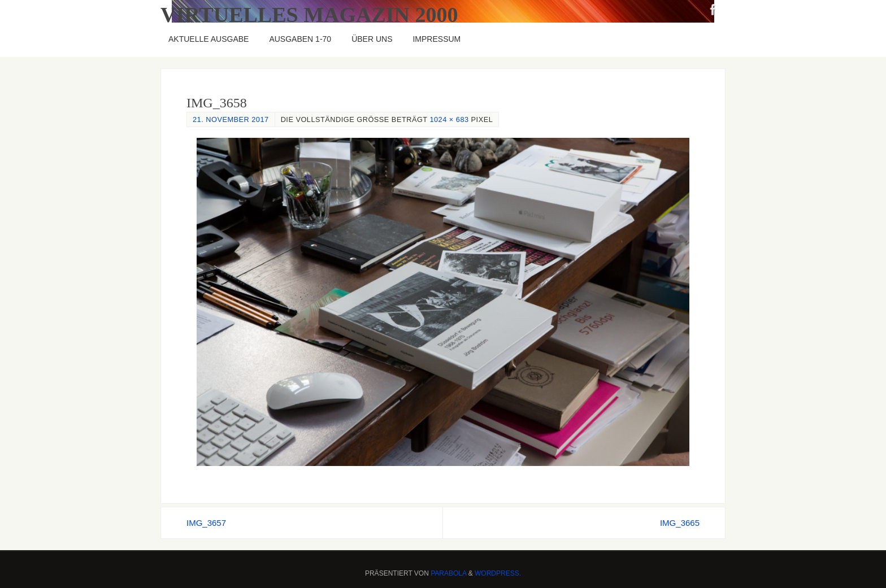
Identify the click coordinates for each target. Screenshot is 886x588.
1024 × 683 (449, 119)
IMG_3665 (680, 523)
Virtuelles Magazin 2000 (309, 15)
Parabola (448, 573)
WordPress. (498, 573)
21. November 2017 (231, 119)
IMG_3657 (206, 523)
